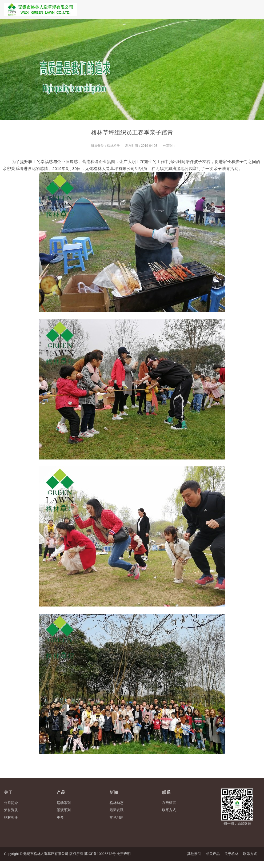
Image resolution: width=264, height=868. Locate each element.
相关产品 (213, 854)
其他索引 (194, 854)
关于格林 (231, 854)
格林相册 (113, 146)
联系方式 (250, 854)
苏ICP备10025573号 (100, 854)
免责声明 (124, 854)
